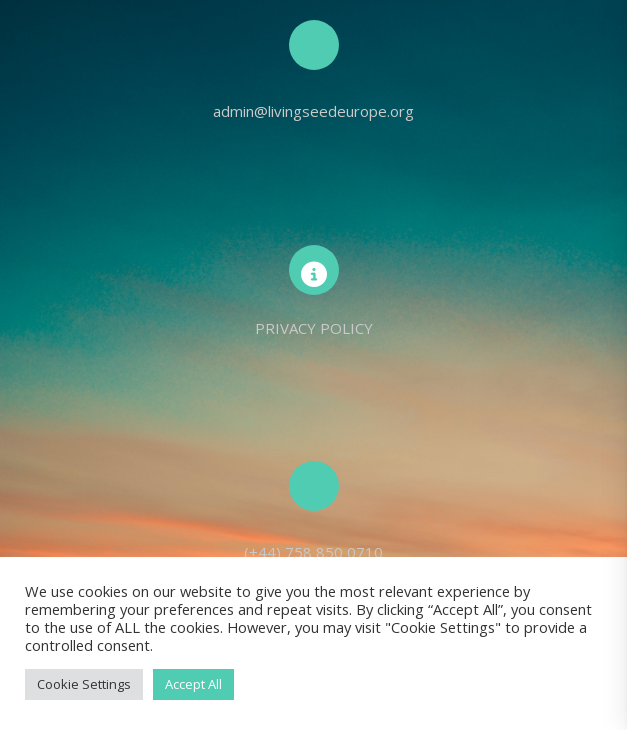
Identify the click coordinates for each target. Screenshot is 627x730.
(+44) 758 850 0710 (313, 552)
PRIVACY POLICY (314, 328)
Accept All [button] (193, 684)
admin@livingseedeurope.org (313, 111)
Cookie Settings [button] (84, 684)
